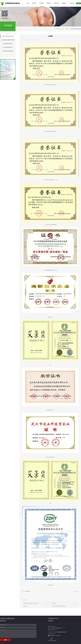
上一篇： (26, 591)
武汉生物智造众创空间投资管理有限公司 (59, 606)
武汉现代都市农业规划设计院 (76, 29)
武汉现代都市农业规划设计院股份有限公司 (31, 603)
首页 (28, 3)
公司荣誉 (25, 606)
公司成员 (67, 29)
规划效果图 (54, 603)
